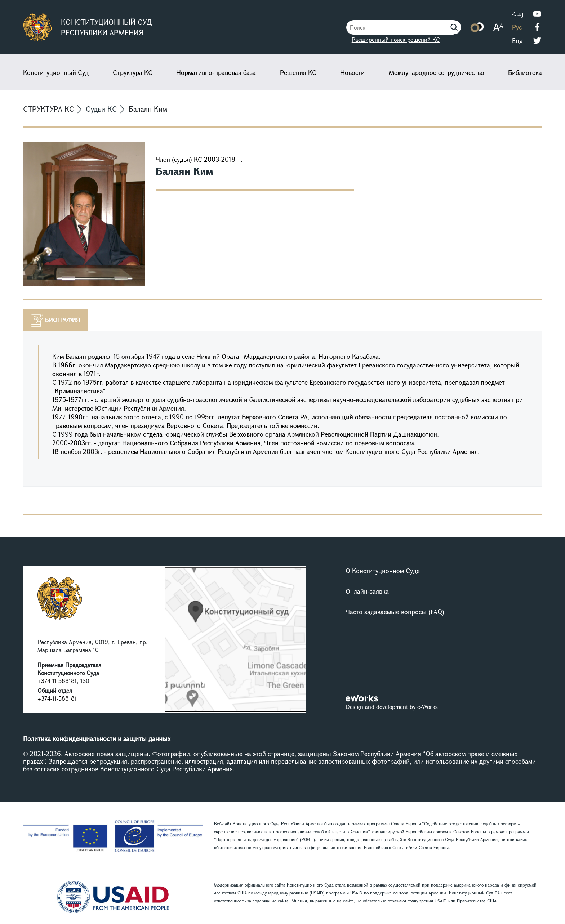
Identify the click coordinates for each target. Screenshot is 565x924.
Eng (517, 40)
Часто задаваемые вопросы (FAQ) (395, 612)
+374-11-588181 (57, 681)
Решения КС (298, 72)
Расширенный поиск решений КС (396, 39)
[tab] (55, 320)
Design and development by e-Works (392, 707)
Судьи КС (101, 109)
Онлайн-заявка (367, 591)
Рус (517, 27)
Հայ (518, 14)
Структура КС (133, 72)
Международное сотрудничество (437, 72)
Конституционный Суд (56, 72)
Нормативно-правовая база (216, 72)
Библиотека (525, 72)
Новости (352, 72)
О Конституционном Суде (383, 571)
